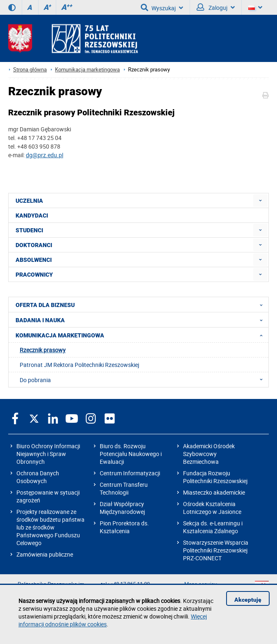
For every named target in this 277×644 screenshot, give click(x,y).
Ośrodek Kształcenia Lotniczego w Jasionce (212, 508)
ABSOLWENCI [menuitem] (34, 260)
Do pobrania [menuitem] (144, 380)
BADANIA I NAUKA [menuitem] (142, 320)
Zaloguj (216, 7)
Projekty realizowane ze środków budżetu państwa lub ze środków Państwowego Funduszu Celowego (50, 527)
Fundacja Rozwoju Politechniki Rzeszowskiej (215, 477)
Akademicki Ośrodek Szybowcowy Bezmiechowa (209, 454)
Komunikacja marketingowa (87, 70)
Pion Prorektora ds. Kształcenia (124, 527)
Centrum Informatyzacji (130, 473)
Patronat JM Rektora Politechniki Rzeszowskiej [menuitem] (79, 365)
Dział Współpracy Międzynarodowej (122, 508)
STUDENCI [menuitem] (29, 230)
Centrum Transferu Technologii (124, 488)
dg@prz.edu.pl (45, 155)
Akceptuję (248, 600)
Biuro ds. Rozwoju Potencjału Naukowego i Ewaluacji (131, 454)
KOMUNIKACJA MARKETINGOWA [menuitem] (142, 335)
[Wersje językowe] (255, 7)
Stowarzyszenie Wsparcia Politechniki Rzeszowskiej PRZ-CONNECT (216, 550)
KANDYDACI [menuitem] (32, 215)
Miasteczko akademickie (214, 492)
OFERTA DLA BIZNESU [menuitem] (142, 305)
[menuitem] (260, 201)
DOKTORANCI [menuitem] (34, 245)
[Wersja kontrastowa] (12, 7)
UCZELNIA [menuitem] (29, 201)
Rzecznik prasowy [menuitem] (43, 350)
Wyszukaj (162, 7)
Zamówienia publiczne (45, 554)
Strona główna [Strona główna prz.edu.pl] (30, 70)
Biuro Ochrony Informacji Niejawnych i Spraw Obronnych (48, 454)
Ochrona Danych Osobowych (38, 477)
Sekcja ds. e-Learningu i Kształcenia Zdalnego (213, 527)
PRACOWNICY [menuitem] (34, 275)
